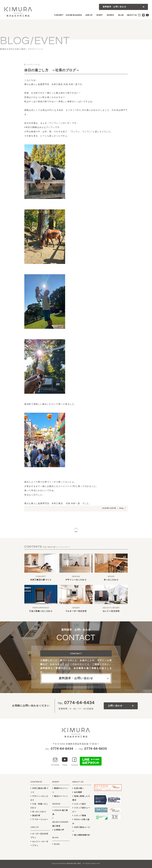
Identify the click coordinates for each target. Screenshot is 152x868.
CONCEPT (59, 15)
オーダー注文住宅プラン (39, 836)
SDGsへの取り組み (81, 821)
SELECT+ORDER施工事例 (60, 822)
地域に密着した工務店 (81, 798)
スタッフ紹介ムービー (81, 810)
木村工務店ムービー (81, 829)
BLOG (121, 15)
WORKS (110, 15)
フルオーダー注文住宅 (76, 611)
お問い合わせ (115, 706)
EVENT (100, 15)
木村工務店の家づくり (41, 580)
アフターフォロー (39, 819)
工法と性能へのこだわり (41, 611)
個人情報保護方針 (81, 835)
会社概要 (77, 792)
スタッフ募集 (79, 816)
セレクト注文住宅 (111, 611)
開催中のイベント (60, 790)
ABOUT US (132, 15)
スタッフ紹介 (79, 804)
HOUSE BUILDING (74, 15)
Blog (121, 508)
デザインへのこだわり (76, 580)
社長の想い (78, 788)
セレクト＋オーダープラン (39, 844)
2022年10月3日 (109, 508)
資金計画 (35, 816)
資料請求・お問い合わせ (114, 7)
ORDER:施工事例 (60, 812)
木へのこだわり (111, 580)
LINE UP (89, 15)
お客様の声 (58, 830)
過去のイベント (60, 796)
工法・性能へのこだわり (39, 806)
